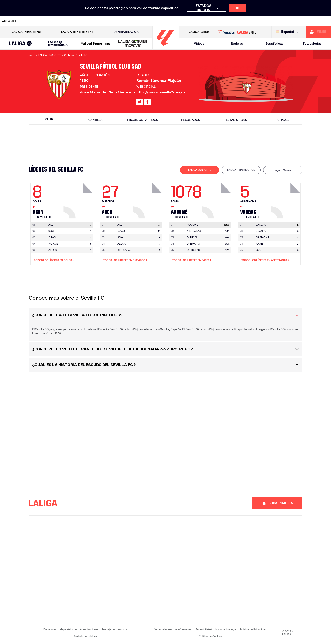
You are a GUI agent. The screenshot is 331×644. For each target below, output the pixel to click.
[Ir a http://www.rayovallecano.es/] (170, 21)
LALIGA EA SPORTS (200, 170)
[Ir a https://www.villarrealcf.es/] (326, 21)
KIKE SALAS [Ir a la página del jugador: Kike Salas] (124, 250)
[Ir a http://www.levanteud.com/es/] (154, 21)
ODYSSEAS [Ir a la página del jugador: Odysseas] (193, 250)
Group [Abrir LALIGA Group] (199, 32)
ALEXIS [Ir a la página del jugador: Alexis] (53, 250)
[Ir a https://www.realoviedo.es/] (264, 21)
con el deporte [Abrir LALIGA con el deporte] (77, 32)
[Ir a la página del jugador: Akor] (79, 200)
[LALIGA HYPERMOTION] (58, 44)
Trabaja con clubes (85, 636)
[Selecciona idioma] (288, 32)
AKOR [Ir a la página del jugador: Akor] (259, 244)
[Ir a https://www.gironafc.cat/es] (138, 21)
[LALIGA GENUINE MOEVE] (133, 44)
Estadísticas (274, 43)
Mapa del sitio (68, 629)
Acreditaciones (89, 629)
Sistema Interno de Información (173, 629)
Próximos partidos (143, 120)
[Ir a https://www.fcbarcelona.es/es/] (107, 21)
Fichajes (282, 120)
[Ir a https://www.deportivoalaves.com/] (76, 21)
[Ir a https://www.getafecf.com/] (123, 21)
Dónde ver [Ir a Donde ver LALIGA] (126, 32)
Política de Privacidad (253, 629)
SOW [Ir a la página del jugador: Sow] (51, 231)
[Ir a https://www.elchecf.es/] (91, 21)
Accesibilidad (204, 629)
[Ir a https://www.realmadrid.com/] (248, 21)
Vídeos (199, 43)
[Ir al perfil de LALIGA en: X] (140, 102)
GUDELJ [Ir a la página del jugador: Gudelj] (192, 237)
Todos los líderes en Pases (192, 260)
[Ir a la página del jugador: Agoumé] (217, 200)
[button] (20, 44)
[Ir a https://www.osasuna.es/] (60, 21)
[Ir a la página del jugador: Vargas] (286, 200)
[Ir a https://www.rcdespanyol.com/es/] (201, 21)
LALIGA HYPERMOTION (241, 170)
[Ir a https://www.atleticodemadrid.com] (45, 21)
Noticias (237, 43)
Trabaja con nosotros (115, 629)
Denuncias (50, 629)
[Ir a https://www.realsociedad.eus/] (279, 21)
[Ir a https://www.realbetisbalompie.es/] (232, 21)
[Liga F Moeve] (96, 44)
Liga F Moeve (283, 170)
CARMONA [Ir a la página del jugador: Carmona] (193, 244)
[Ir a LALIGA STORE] (237, 32)
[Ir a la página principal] (166, 48)
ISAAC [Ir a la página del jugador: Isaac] (52, 237)
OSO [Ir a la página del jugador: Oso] (259, 250)
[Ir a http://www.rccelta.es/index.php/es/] (185, 21)
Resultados (191, 120)
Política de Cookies (210, 636)
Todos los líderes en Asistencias (265, 260)
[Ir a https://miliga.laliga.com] (319, 32)
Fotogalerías (312, 43)
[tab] (200, 170)
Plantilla (95, 120)
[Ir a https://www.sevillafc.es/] (295, 21)
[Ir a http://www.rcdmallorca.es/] (217, 21)
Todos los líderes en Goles (54, 260)
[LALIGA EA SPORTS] (20, 44)
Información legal (226, 629)
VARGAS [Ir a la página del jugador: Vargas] (53, 244)
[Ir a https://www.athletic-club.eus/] (29, 21)
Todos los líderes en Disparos (125, 260)
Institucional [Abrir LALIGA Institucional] (26, 32)
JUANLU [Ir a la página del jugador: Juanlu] (261, 231)
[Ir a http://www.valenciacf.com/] (311, 21)
